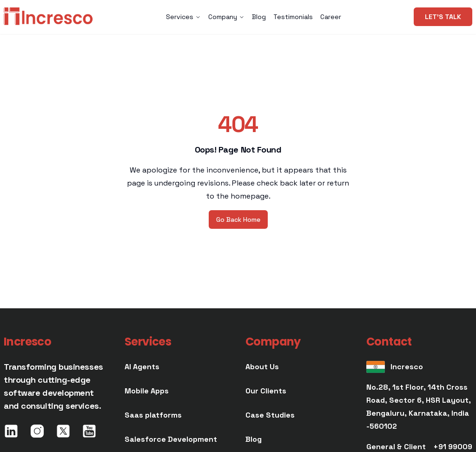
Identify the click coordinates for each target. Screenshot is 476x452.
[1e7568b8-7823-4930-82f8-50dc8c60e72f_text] (171, 439)
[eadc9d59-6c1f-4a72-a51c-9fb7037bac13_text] (147, 391)
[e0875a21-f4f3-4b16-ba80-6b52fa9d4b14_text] (254, 439)
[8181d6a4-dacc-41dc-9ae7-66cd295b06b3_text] (262, 367)
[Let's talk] (443, 17)
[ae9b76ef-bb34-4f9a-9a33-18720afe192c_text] (153, 415)
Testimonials (293, 17)
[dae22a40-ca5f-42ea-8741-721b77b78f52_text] (142, 367)
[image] (48, 17)
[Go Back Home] (238, 219)
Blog (259, 17)
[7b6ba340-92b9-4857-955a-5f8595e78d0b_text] (270, 415)
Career (331, 17)
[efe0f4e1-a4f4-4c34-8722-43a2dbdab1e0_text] (266, 391)
